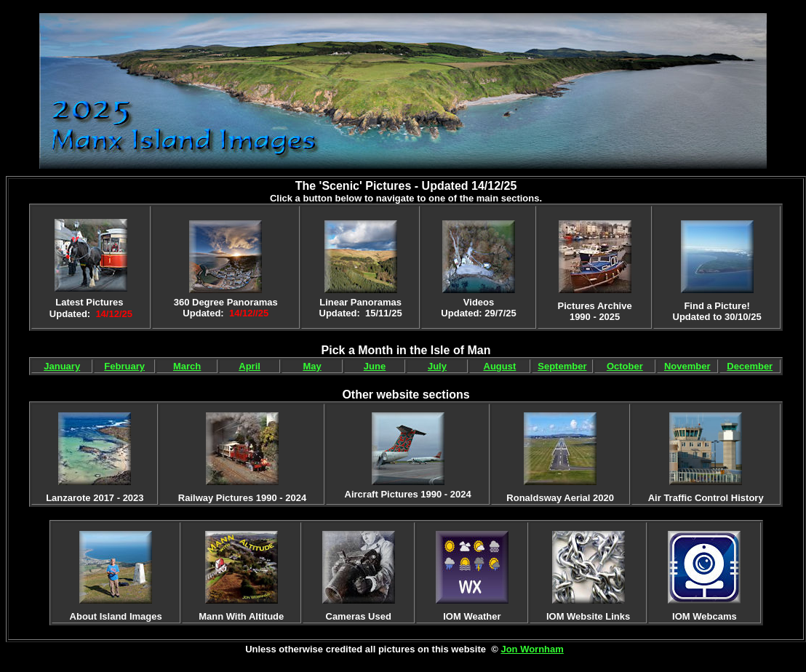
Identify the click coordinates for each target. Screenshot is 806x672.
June (375, 366)
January (62, 366)
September (562, 366)
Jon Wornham (532, 649)
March (187, 366)
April (250, 366)
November (687, 366)
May (312, 366)
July (437, 366)
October (625, 366)
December (750, 366)
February (124, 366)
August (500, 366)
